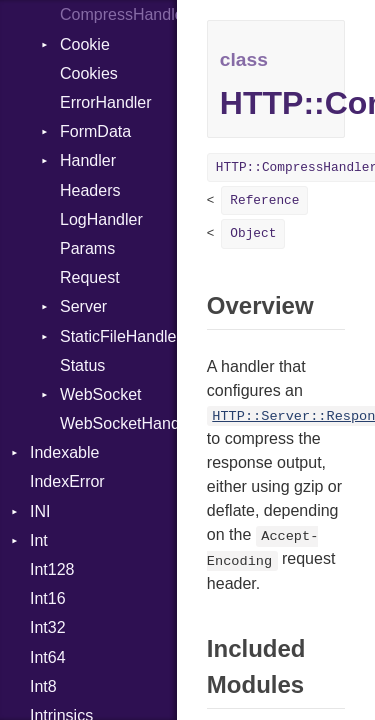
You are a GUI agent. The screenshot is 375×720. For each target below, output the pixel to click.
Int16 (48, 598)
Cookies (89, 73)
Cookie (85, 44)
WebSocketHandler (118, 423)
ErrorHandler (106, 102)
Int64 (48, 657)
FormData (95, 131)
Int (39, 540)
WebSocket (101, 394)
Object (253, 233)
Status (82, 365)
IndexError (67, 481)
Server (83, 306)
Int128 (52, 569)
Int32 (48, 627)
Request (90, 277)
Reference (264, 200)
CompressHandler (118, 14)
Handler (88, 160)
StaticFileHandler (118, 336)
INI (40, 511)
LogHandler (101, 219)
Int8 (43, 686)
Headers (90, 190)
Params (87, 248)
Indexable (64, 452)
